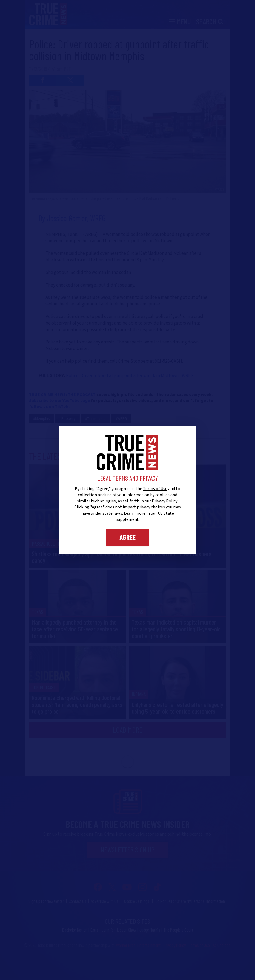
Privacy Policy (164, 501)
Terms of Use (155, 489)
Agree (127, 537)
